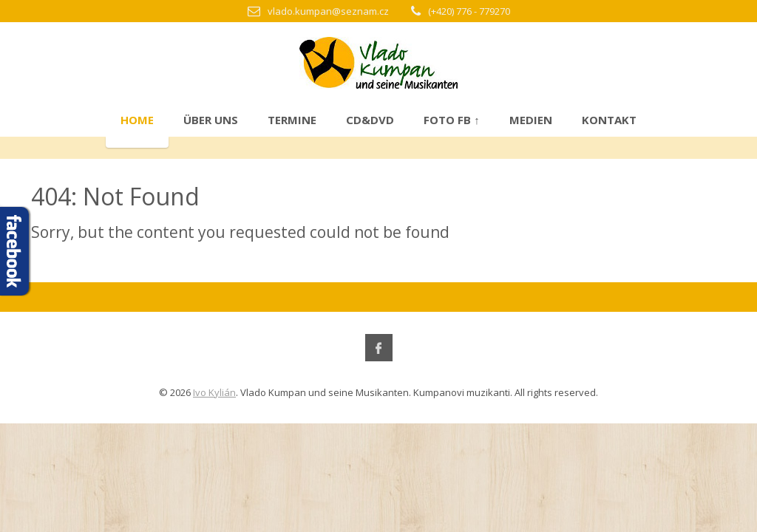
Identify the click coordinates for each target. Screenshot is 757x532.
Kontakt (609, 120)
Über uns (211, 120)
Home (137, 120)
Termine (292, 120)
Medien (531, 120)
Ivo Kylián (214, 392)
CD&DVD (370, 120)
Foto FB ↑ (452, 120)
